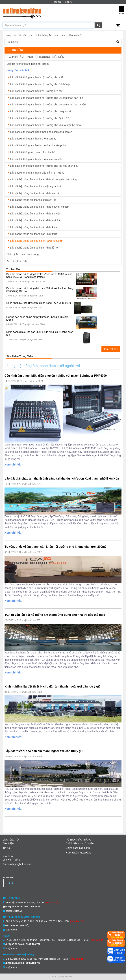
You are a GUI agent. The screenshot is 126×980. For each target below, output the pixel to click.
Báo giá (57, 2)
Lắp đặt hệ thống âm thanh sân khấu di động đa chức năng (43, 179)
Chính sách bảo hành (78, 848)
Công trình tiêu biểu (18, 70)
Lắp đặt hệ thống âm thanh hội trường (28, 64)
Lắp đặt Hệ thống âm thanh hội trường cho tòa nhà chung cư (44, 166)
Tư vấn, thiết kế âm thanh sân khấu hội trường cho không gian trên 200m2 (55, 547)
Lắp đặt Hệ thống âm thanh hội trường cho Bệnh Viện (40, 84)
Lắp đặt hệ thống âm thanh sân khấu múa (34, 234)
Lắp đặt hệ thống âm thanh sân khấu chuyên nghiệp (39, 207)
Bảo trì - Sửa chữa (17, 261)
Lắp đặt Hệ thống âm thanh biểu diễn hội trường (37, 173)
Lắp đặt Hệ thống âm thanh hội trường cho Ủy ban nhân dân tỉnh (47, 98)
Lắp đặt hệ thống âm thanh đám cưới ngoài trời (55, 36)
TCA (10, 883)
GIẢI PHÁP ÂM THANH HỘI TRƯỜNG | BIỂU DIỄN (35, 57)
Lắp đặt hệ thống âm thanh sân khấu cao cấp (36, 193)
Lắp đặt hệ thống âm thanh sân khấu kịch (33, 227)
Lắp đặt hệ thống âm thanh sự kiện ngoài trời (35, 186)
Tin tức (23, 36)
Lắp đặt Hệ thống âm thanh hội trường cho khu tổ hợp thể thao (45, 125)
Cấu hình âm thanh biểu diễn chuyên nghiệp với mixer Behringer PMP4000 (56, 376)
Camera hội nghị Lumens (17, 864)
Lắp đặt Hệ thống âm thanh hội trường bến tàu (36, 91)
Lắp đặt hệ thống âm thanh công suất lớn (33, 200)
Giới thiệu (8, 843)
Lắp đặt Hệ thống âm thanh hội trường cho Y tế (37, 77)
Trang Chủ (11, 36)
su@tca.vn (11, 930)
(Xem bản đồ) (52, 902)
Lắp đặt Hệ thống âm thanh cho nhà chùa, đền (36, 159)
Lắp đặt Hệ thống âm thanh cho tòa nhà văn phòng (39, 145)
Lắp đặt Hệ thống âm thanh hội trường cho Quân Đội (40, 118)
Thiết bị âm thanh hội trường (23, 254)
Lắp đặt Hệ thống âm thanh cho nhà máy (33, 139)
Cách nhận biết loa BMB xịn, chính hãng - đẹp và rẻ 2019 (39, 303)
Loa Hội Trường (12, 860)
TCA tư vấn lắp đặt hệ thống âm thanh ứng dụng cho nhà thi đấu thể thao (55, 615)
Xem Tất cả (111, 349)
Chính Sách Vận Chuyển (80, 843)
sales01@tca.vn (14, 911)
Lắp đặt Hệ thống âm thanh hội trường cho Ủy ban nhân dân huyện (48, 105)
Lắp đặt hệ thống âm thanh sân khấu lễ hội (34, 248)
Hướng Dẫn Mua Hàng (79, 853)
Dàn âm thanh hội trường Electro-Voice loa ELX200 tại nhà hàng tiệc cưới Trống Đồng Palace (39, 276)
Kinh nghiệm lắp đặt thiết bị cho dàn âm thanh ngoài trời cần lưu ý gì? (53, 687)
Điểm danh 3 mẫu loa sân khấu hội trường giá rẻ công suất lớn (39, 333)
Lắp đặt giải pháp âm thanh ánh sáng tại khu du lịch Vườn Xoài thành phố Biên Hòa (62, 479)
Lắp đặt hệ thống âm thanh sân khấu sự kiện (35, 214)
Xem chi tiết (14, 464)
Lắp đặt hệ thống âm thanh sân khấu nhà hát (35, 220)
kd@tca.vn (11, 948)
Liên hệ (69, 2)
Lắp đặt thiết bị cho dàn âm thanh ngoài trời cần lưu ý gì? (44, 751)
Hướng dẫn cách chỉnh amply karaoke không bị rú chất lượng (37, 318)
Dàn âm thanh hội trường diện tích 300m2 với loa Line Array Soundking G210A (40, 290)
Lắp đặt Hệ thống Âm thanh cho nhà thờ (33, 152)
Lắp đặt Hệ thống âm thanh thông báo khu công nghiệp (41, 132)
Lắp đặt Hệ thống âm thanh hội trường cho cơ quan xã (41, 111)
